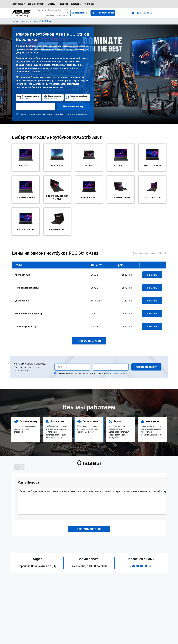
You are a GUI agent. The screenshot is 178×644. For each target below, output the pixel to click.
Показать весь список (89, 341)
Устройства (17, 4)
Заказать (152, 275)
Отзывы (52, 4)
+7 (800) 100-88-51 (140, 566)
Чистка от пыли (23, 275)
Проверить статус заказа (103, 13)
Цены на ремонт (36, 4)
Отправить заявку (73, 106)
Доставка (76, 4)
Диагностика (22, 301)
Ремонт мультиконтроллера (29, 314)
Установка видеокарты (27, 288)
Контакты (89, 4)
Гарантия (63, 4)
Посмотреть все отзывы (89, 529)
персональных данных (79, 114)
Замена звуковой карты (27, 327)
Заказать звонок (79, 13)
